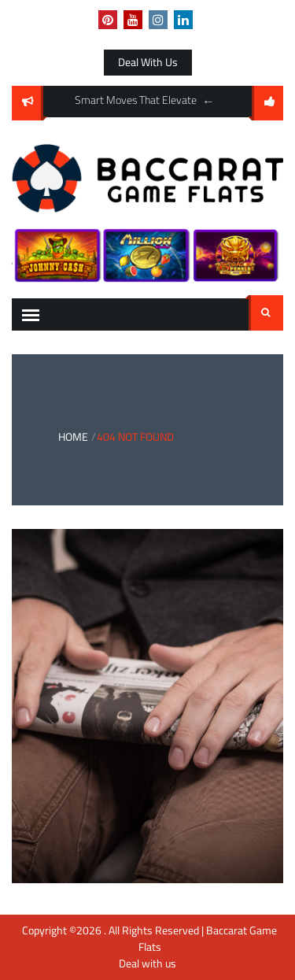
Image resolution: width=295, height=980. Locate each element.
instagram (158, 20)
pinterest (108, 20)
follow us (267, 103)
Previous (208, 102)
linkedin (183, 20)
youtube (133, 20)
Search (266, 312)
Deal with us (148, 62)
